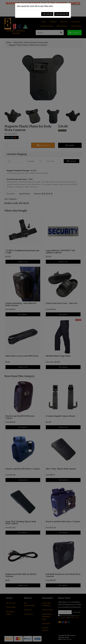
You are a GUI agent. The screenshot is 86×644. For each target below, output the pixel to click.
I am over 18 (47, 14)
